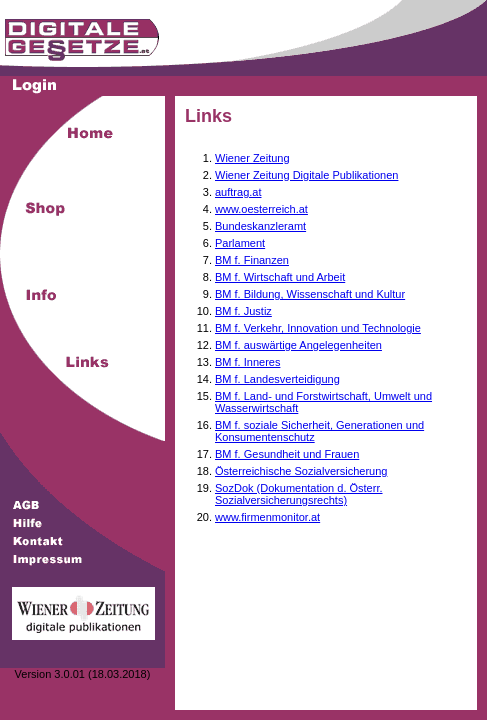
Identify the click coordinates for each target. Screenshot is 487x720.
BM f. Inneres (247, 362)
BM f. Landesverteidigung (277, 379)
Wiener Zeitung (252, 158)
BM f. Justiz (243, 311)
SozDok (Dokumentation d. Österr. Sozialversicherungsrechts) (299, 494)
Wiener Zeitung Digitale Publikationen (306, 175)
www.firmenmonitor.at (267, 517)
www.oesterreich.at (261, 209)
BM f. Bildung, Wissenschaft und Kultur (310, 294)
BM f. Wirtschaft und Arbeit (280, 277)
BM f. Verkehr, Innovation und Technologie (318, 328)
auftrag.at (238, 192)
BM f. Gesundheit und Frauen (287, 454)
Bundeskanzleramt (260, 226)
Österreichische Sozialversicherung (301, 471)
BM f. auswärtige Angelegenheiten (298, 345)
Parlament (240, 243)
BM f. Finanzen (252, 260)
